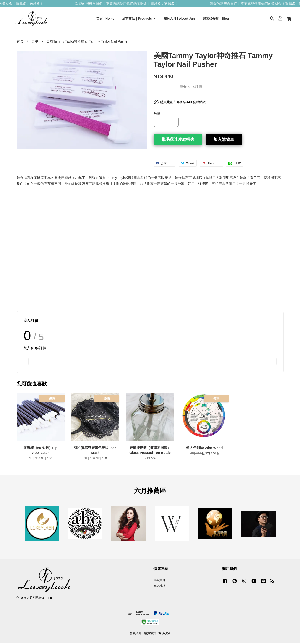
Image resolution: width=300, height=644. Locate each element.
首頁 (20, 43)
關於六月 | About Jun (179, 19)
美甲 (35, 43)
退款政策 (164, 635)
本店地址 (159, 587)
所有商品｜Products (139, 19)
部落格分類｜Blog (216, 19)
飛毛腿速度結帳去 (178, 141)
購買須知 (150, 635)
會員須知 (136, 635)
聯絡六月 (159, 581)
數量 (157, 115)
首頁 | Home (105, 19)
